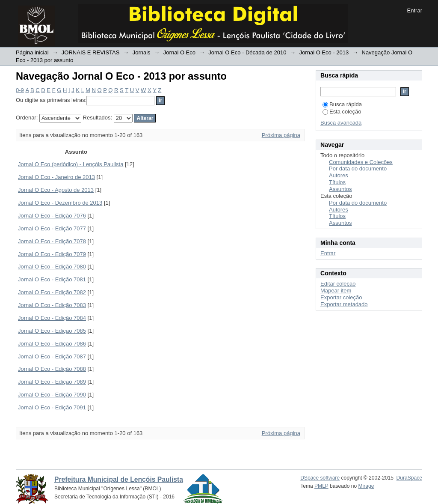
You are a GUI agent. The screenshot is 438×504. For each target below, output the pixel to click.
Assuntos (340, 189)
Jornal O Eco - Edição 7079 (52, 254)
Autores (339, 175)
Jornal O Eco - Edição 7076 (52, 216)
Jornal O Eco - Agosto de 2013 (56, 190)
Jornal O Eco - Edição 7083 (52, 305)
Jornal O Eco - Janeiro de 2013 (56, 177)
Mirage (366, 486)
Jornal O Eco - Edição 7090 (52, 395)
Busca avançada (341, 123)
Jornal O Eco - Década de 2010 (247, 52)
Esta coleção (342, 112)
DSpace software (320, 478)
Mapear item (336, 291)
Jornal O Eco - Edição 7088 (52, 369)
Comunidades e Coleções (361, 162)
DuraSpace (409, 478)
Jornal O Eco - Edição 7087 (52, 356)
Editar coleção (338, 284)
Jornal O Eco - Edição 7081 (52, 279)
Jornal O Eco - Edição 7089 (52, 382)
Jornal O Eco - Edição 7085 (52, 331)
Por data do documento (358, 168)
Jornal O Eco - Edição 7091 (52, 407)
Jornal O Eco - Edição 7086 (52, 344)
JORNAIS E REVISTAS (91, 52)
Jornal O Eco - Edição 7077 (52, 228)
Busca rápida (342, 104)
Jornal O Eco (179, 52)
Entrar (415, 10)
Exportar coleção (341, 297)
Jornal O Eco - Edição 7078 (52, 241)
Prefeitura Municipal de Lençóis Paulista (119, 479)
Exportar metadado (344, 304)
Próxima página (281, 135)
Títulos (337, 182)
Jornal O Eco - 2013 (324, 52)
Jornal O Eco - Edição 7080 (52, 267)
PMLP (321, 486)
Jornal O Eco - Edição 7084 (52, 318)
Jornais (142, 52)
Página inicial (32, 52)
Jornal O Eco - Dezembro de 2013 (60, 203)
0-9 (20, 90)
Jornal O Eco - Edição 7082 (52, 292)
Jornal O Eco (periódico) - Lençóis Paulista (71, 164)
